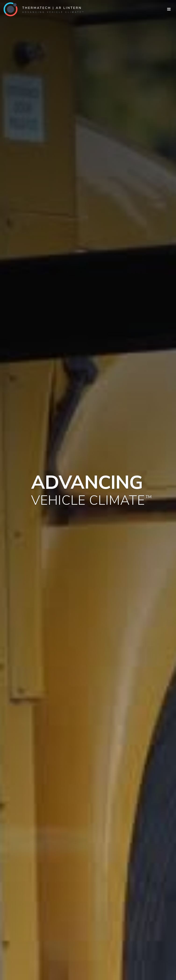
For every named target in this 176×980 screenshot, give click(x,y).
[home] (42, 9)
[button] (169, 9)
